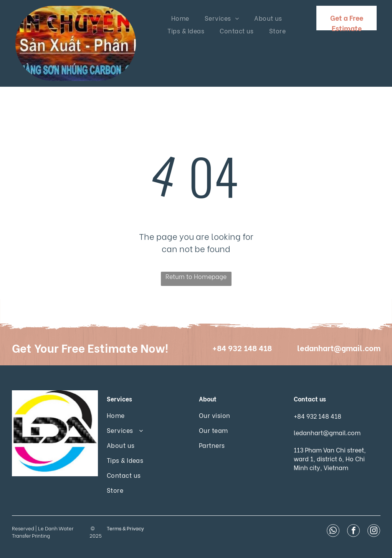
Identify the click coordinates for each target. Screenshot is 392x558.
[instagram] (374, 532)
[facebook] (353, 532)
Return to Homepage (196, 276)
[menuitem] (180, 18)
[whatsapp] (333, 532)
